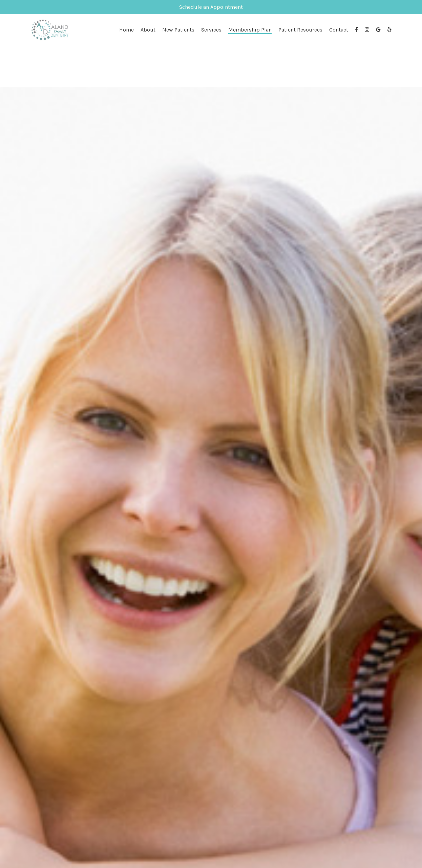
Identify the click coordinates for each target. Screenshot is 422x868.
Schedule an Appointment (211, 7)
